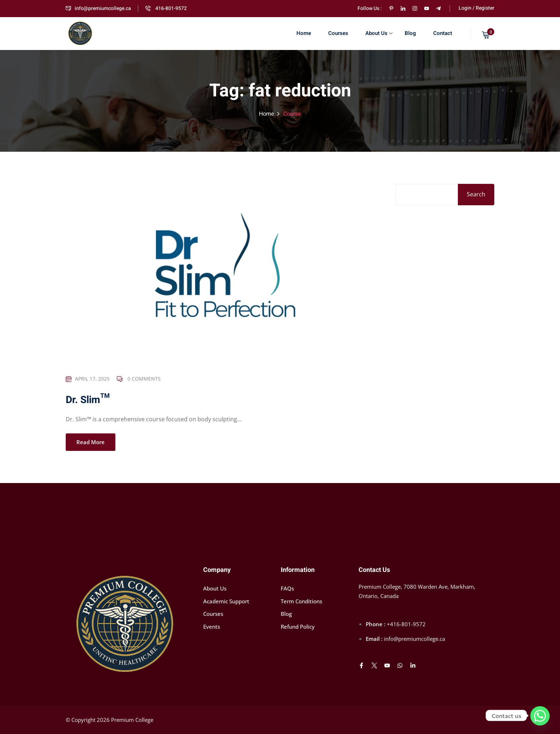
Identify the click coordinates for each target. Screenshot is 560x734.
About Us (379, 33)
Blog (410, 33)
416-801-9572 (166, 8)
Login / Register (476, 8)
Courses (338, 33)
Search (476, 194)
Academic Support (226, 601)
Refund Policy (298, 627)
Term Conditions (301, 601)
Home (304, 33)
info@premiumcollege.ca (98, 8)
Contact (443, 33)
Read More (91, 443)
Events (212, 627)
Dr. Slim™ (88, 401)
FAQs (287, 588)
